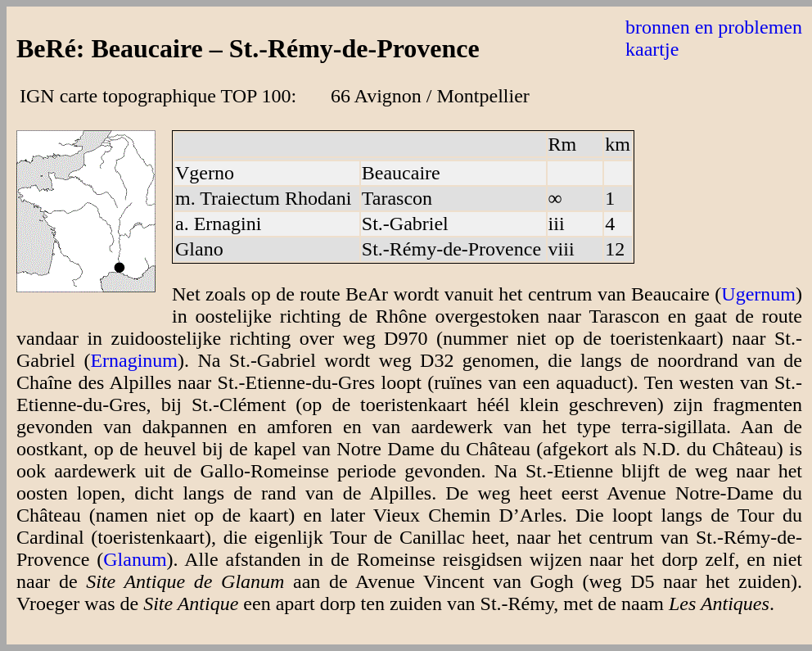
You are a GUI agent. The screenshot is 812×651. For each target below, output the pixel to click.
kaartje (652, 49)
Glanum (135, 559)
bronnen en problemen (714, 27)
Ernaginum (134, 360)
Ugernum (758, 294)
